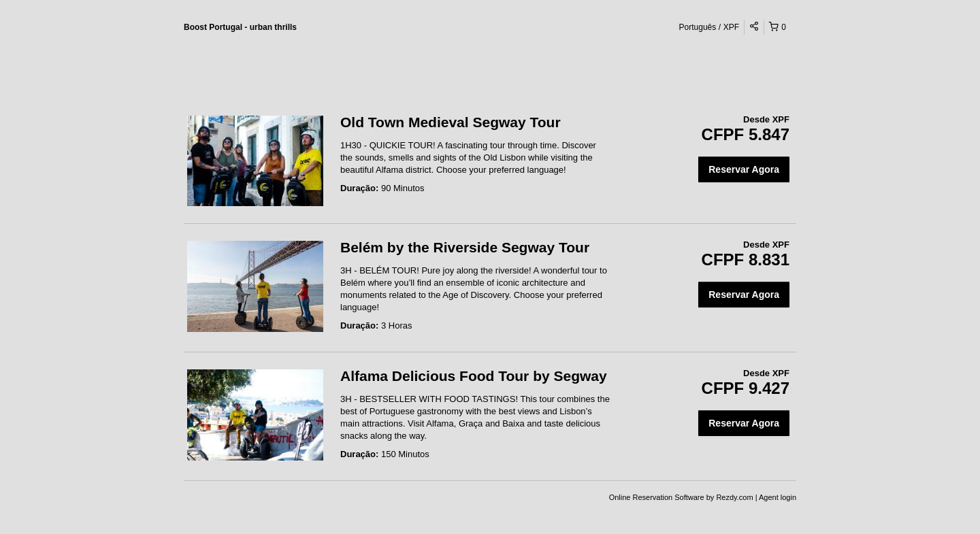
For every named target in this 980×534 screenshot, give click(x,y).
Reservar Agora (744, 169)
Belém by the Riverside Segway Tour (465, 247)
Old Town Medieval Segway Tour (451, 122)
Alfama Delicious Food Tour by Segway (474, 376)
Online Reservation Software (657, 497)
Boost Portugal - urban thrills (240, 27)
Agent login (778, 497)
